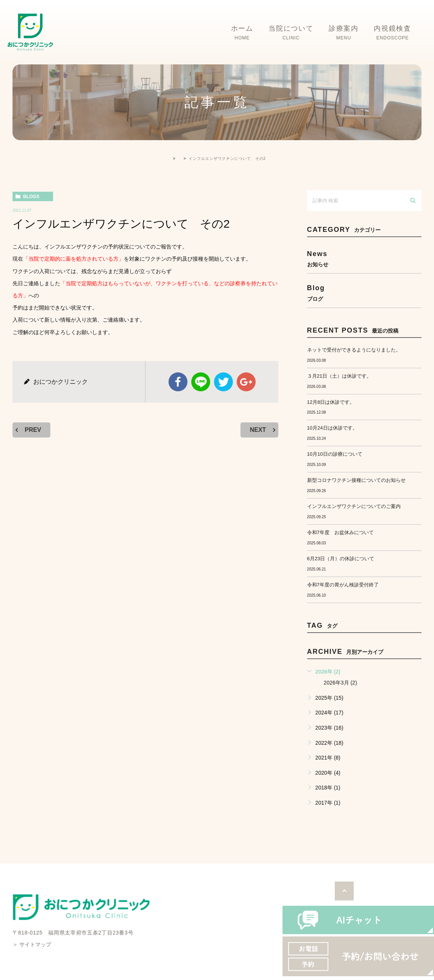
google (246, 382)
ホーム (242, 33)
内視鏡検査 (393, 33)
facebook (178, 382)
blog (364, 293)
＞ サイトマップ (32, 944)
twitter (223, 382)
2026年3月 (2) (340, 683)
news (364, 259)
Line (201, 382)
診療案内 (344, 33)
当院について (291, 33)
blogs (31, 197)
